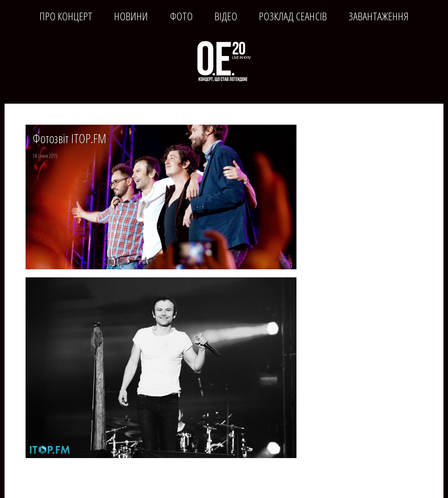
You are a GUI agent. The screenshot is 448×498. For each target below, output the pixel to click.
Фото (181, 16)
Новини (131, 16)
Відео (226, 16)
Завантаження (379, 16)
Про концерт (66, 16)
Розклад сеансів (293, 16)
